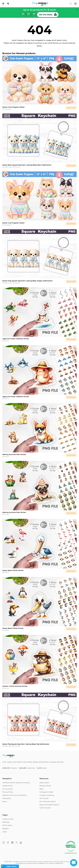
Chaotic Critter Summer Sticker (15, 686)
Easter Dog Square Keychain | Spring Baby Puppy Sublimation (27, 281)
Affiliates (6, 822)
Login (5, 832)
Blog (41, 789)
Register (6, 828)
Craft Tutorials (45, 808)
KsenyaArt (8, 109)
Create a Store (8, 819)
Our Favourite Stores (48, 801)
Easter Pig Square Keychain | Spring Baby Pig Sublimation (26, 744)
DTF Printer (44, 798)
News (5, 801)
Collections (7, 798)
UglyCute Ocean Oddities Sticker (16, 339)
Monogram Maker (46, 792)
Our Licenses (8, 789)
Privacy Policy (8, 792)
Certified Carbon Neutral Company (16, 783)
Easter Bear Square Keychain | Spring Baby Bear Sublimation (27, 165)
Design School (45, 786)
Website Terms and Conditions (15, 795)
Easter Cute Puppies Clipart (13, 107)
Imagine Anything (47, 795)
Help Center (44, 783)
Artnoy (7, 341)
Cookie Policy (8, 786)
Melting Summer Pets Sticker (14, 454)
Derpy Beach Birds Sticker (13, 570)
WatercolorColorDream (12, 167)
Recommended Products (49, 805)
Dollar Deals (7, 825)
